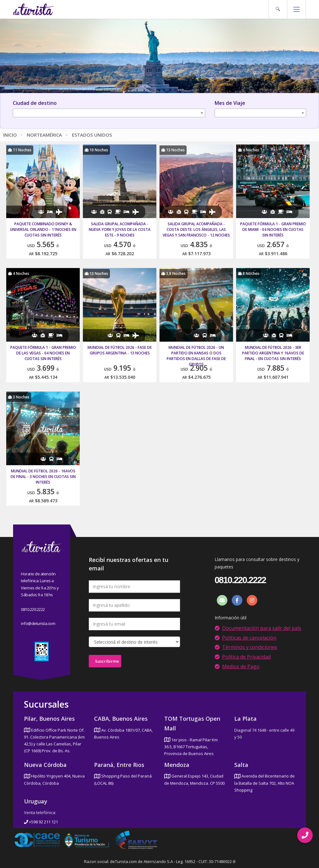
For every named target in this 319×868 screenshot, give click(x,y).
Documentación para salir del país (262, 628)
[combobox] (109, 113)
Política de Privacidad (246, 657)
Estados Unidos (92, 135)
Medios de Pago (241, 666)
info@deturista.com (38, 623)
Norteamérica (44, 135)
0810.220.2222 (33, 609)
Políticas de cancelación (249, 638)
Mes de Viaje (230, 103)
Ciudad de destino (35, 103)
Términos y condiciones (250, 647)
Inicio (10, 135)
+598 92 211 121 (41, 822)
